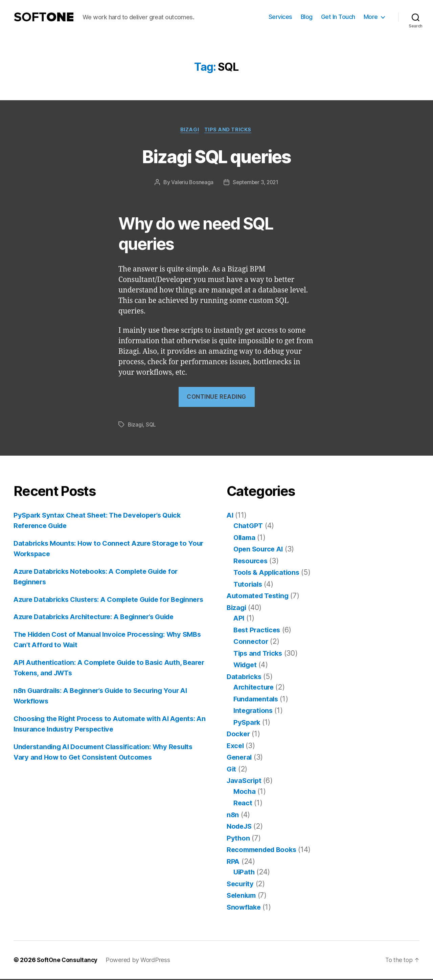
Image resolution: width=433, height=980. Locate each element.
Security (241, 884)
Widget (246, 666)
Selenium (243, 896)
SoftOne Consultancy (68, 961)
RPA (233, 862)
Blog (307, 17)
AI (230, 516)
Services (280, 17)
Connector (251, 642)
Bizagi (189, 130)
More (371, 17)
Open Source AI (260, 550)
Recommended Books (264, 851)
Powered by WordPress (140, 961)
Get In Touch (338, 17)
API (239, 619)
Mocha (245, 792)
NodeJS (240, 827)
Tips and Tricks (229, 130)
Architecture (255, 688)
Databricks (245, 677)
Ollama (245, 538)
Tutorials (249, 585)
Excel (236, 746)
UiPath (244, 873)
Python (238, 839)
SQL (151, 425)
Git (232, 770)
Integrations (254, 711)
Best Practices (258, 630)
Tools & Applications (268, 573)
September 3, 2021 (256, 183)
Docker (239, 735)
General (240, 758)
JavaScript (245, 781)
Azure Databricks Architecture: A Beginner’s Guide (99, 628)
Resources (252, 561)
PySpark (247, 723)
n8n (233, 815)
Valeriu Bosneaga (191, 183)
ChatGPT (249, 527)
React (243, 804)
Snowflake (245, 908)
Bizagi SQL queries (216, 156)
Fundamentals (257, 700)
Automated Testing (259, 597)
